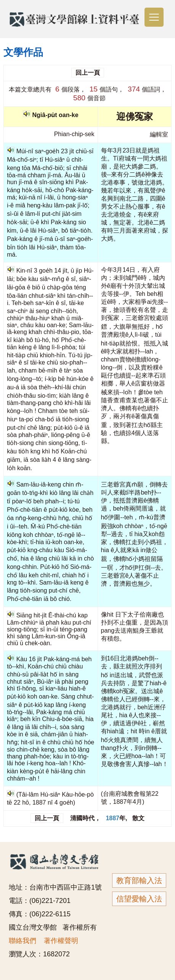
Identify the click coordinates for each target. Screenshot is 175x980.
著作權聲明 (61, 941)
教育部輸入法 (139, 880)
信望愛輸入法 (139, 899)
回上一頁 (88, 73)
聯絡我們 (22, 941)
